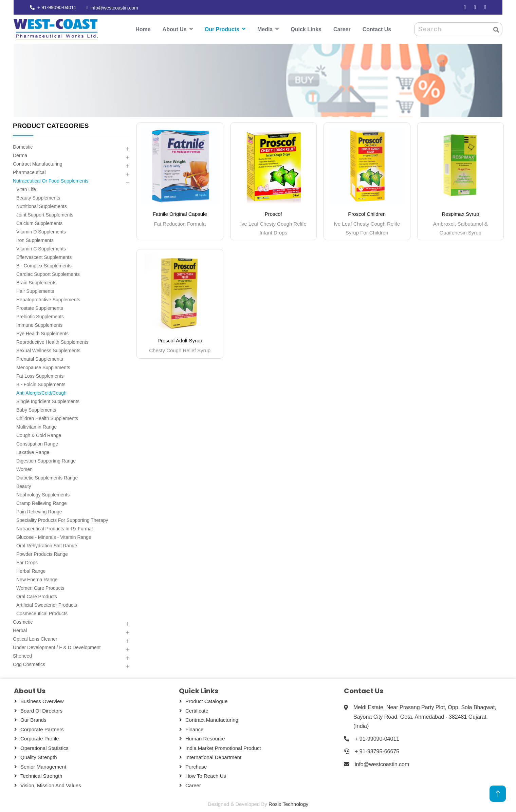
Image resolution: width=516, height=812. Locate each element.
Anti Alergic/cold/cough (41, 393)
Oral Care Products (37, 597)
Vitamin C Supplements (41, 249)
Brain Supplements (36, 283)
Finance (194, 729)
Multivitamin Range (36, 427)
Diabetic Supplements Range (47, 478)
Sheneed (22, 656)
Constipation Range (37, 444)
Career (342, 29)
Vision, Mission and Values (51, 785)
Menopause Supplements (43, 367)
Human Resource (205, 739)
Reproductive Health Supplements (52, 342)
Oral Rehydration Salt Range (47, 546)
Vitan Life (26, 189)
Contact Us (377, 29)
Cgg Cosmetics (29, 664)
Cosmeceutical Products (42, 613)
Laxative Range (33, 452)
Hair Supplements (35, 291)
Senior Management (43, 767)
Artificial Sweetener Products (47, 605)
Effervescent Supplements (44, 257)
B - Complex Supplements (44, 266)
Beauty (24, 486)
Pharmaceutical (29, 172)
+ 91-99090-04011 (57, 7)
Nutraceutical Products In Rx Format (55, 529)
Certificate (197, 711)
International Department (213, 757)
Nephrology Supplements (43, 495)
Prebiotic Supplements (40, 317)
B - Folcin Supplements (41, 384)
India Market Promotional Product (223, 748)
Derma (20, 155)
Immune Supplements (39, 325)
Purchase (196, 767)
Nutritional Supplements (42, 206)
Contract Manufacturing (38, 164)
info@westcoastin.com (114, 8)
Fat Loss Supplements (40, 376)
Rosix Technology (288, 804)
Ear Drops (27, 563)
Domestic (23, 147)
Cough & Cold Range (39, 435)
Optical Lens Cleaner (35, 639)
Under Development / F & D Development (57, 647)
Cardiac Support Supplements (48, 274)
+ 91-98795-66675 (377, 751)
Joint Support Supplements (45, 215)
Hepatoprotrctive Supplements (48, 300)
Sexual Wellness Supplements (48, 351)
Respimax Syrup (460, 214)
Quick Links (306, 29)
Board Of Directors (41, 711)
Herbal (20, 630)
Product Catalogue (206, 701)
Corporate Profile (40, 739)
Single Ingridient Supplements (48, 401)
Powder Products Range (42, 554)
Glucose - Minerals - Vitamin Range (54, 537)
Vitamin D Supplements (41, 232)
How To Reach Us (206, 776)
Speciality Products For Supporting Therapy (62, 520)
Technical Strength (41, 776)
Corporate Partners (42, 729)
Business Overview (42, 701)
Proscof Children (367, 214)
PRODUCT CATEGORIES (51, 126)
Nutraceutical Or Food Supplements (51, 181)
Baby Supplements (36, 410)
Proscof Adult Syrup (180, 341)
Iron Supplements (35, 240)
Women (24, 469)
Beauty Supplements (38, 198)
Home (143, 29)
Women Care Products (40, 588)
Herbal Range (31, 571)
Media (265, 29)
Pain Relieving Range (39, 512)
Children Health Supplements (47, 418)
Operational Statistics (44, 748)
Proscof (273, 214)
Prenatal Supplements (40, 359)
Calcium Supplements (39, 223)
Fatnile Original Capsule (180, 214)
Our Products (222, 29)
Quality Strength (39, 757)
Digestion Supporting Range (46, 461)
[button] (127, 149)
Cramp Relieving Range (42, 503)
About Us (175, 29)
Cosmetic (23, 622)
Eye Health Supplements (42, 334)
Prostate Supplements (40, 308)
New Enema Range (37, 580)
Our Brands (33, 720)
